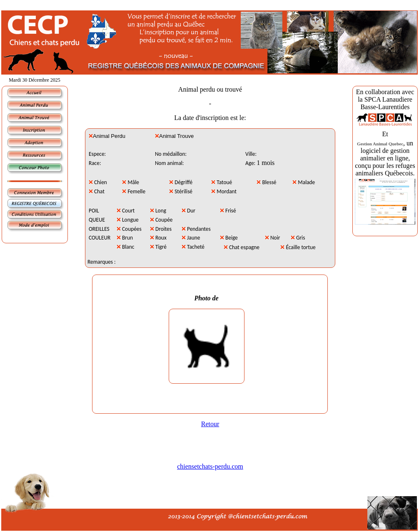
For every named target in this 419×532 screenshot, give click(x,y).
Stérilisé (183, 191)
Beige (232, 238)
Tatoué (224, 182)
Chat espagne (244, 247)
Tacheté (196, 247)
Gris (301, 238)
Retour (210, 424)
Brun (127, 238)
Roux (161, 238)
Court (128, 211)
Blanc (128, 247)
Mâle (133, 182)
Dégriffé (183, 182)
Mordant (227, 191)
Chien (101, 182)
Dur (191, 211)
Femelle (136, 191)
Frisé (231, 211)
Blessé (269, 182)
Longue (130, 220)
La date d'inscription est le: (210, 118)
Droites (163, 229)
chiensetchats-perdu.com (210, 466)
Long (161, 211)
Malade (306, 182)
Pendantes (199, 229)
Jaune (193, 238)
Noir (275, 238)
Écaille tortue (301, 247)
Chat (99, 191)
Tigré (161, 247)
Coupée (164, 220)
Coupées (132, 229)
